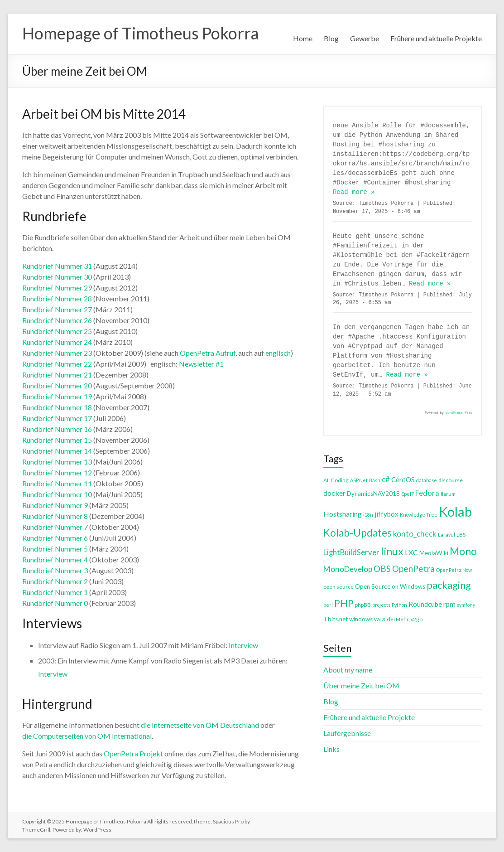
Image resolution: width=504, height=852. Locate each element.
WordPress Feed (459, 413)
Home (303, 38)
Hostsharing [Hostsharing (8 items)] (343, 514)
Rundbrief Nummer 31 (57, 266)
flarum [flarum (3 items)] (448, 494)
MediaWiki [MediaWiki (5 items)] (434, 553)
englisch (278, 353)
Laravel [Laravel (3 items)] (446, 535)
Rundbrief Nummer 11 (57, 483)
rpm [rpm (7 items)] (449, 604)
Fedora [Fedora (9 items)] (427, 493)
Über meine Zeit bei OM (361, 685)
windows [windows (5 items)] (361, 619)
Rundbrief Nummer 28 (57, 298)
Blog (331, 38)
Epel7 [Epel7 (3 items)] (408, 494)
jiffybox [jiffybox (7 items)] (386, 514)
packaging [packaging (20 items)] (449, 585)
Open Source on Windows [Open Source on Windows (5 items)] (390, 586)
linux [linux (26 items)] (392, 551)
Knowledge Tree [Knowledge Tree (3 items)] (419, 515)
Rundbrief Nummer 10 (57, 494)
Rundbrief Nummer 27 (57, 309)
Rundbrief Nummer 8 (55, 516)
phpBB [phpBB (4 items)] (363, 605)
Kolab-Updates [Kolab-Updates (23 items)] (358, 533)
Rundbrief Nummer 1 (55, 592)
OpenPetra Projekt (133, 753)
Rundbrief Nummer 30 (57, 277)
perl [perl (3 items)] (328, 605)
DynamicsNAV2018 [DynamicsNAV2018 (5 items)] (373, 494)
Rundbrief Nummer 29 (57, 288)
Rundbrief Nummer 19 (57, 396)
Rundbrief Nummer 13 (57, 462)
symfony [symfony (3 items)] (466, 605)
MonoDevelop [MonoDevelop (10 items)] (348, 569)
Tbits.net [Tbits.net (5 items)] (336, 619)
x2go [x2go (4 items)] (416, 619)
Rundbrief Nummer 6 (55, 538)
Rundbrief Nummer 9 (55, 505)
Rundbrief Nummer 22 (57, 364)
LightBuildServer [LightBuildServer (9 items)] (351, 552)
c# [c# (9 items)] (386, 479)
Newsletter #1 (201, 364)
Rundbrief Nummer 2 (55, 581)
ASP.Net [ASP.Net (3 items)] (359, 480)
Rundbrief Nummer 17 (57, 418)
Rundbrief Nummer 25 (57, 331)
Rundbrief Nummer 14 (57, 451)
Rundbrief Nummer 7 (55, 527)
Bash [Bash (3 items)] (375, 480)
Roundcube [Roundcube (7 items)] (425, 604)
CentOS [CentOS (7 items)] (403, 479)
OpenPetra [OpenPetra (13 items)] (413, 569)
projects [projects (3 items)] (381, 605)
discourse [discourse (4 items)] (451, 480)
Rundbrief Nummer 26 (57, 320)
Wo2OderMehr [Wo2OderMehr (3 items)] (391, 619)
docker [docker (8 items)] (334, 493)
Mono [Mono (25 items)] (463, 551)
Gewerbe (365, 38)
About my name (348, 670)
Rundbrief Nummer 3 (55, 570)
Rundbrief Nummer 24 (57, 342)
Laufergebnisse (347, 733)
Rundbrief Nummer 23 (57, 353)
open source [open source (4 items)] (338, 587)
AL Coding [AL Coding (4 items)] (336, 480)
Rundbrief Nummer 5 (55, 549)
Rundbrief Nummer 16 (57, 429)
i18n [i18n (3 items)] (368, 515)
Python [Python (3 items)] (399, 605)
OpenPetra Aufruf (208, 353)
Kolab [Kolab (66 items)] (455, 511)
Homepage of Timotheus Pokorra (141, 33)
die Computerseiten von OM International (87, 736)
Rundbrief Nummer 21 (57, 375)
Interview (243, 645)
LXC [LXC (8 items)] (411, 552)
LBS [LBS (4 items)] (461, 535)
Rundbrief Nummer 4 (55, 559)
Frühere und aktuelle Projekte (436, 38)
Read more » (354, 192)
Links (331, 749)
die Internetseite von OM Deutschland (200, 725)
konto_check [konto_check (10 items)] (415, 534)
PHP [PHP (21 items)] (344, 603)
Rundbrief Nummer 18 (57, 407)
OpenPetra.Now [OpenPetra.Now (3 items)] (454, 570)
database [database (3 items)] (427, 480)
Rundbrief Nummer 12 (57, 472)
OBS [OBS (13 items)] (382, 569)
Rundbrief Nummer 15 (57, 440)
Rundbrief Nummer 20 (57, 385)
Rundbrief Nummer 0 (55, 603)
